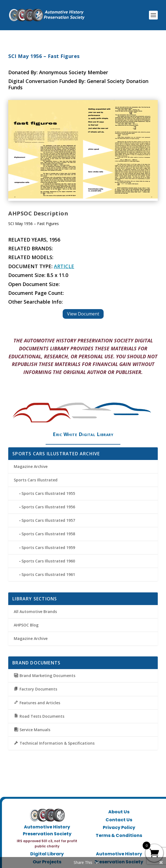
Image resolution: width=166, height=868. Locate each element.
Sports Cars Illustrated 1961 (48, 574)
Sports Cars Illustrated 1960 (48, 561)
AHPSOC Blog (26, 625)
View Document (83, 314)
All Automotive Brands (35, 612)
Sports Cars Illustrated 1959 (48, 547)
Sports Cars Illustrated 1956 (48, 507)
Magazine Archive (31, 466)
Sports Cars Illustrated (36, 480)
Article (64, 266)
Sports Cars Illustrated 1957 (48, 520)
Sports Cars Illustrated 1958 (48, 534)
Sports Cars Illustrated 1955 (48, 493)
